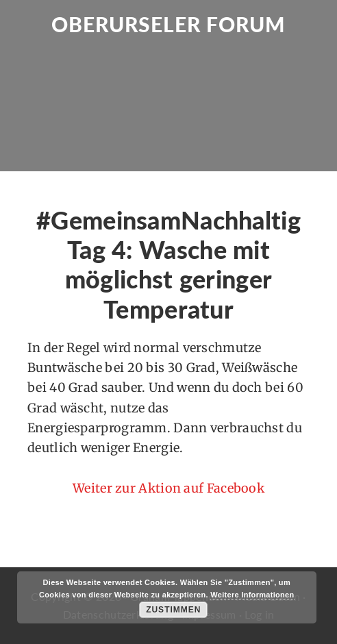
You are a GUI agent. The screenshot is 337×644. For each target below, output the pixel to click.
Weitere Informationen (252, 595)
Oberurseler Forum (168, 24)
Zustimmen (173, 610)
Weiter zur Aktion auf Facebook (168, 488)
